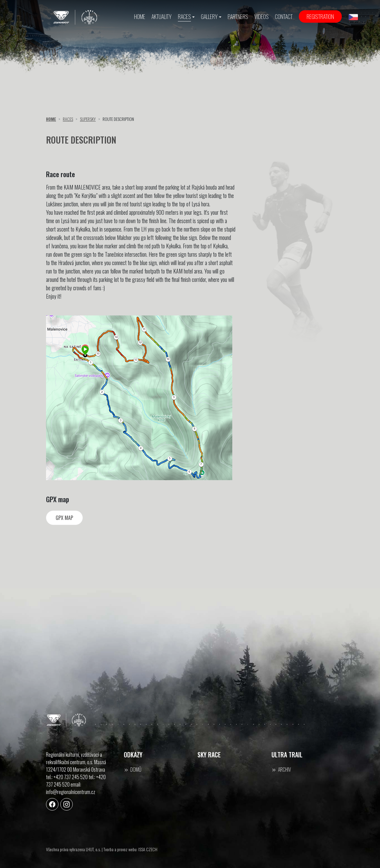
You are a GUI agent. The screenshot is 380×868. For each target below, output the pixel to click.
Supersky (88, 119)
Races (68, 119)
